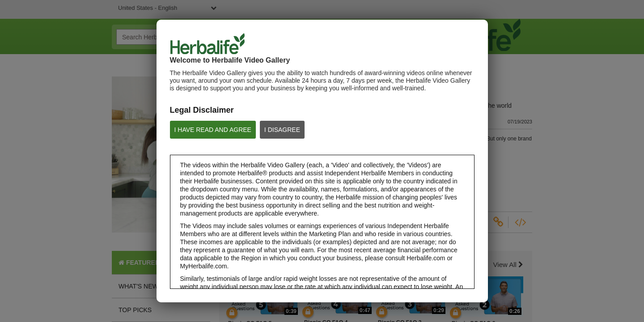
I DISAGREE (282, 130)
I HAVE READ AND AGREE (213, 130)
